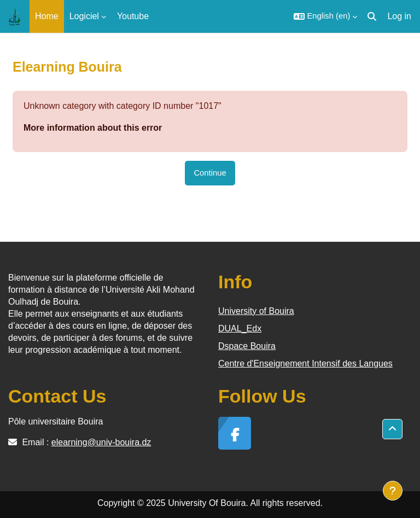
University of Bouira (256, 311)
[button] (325, 16)
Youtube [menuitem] (133, 16)
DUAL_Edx (240, 328)
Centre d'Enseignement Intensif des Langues (305, 363)
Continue (210, 173)
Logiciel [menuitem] (84, 16)
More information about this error (93, 128)
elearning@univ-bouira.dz (101, 442)
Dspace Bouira (247, 346)
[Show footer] (393, 491)
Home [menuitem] (47, 16)
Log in (399, 16)
